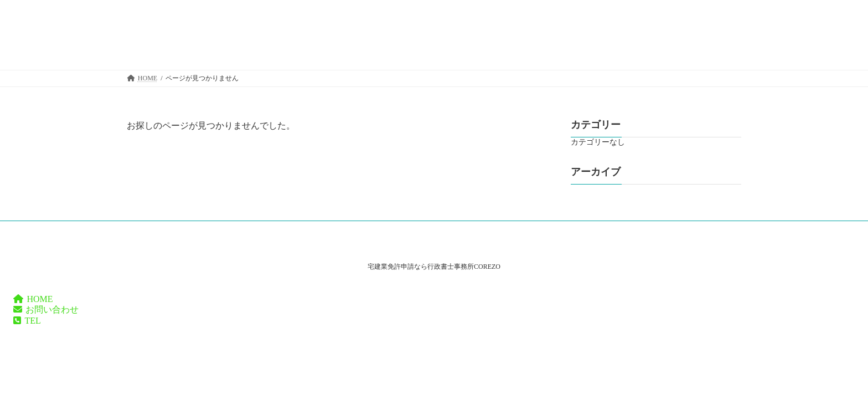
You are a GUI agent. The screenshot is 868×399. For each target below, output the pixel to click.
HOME (33, 299)
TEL (27, 321)
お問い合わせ (46, 310)
